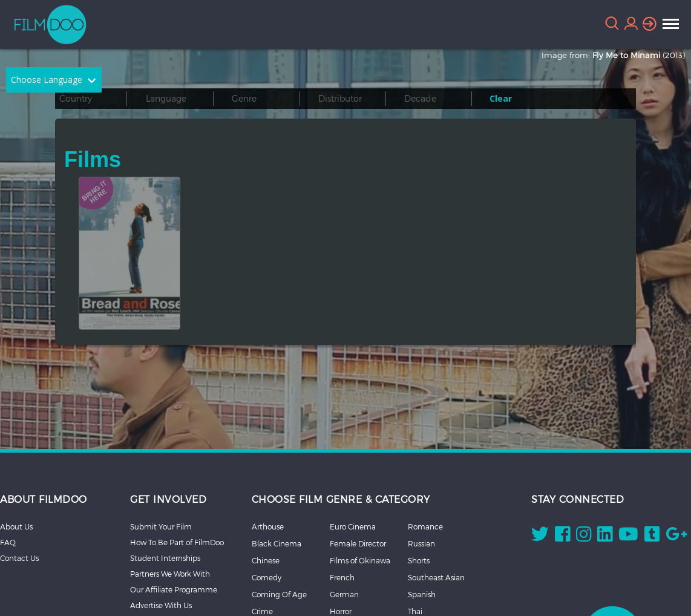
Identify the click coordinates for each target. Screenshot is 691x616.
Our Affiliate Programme (174, 589)
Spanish (422, 594)
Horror (341, 611)
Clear (501, 98)
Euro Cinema (353, 526)
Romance (425, 526)
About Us (16, 526)
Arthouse (268, 526)
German (344, 594)
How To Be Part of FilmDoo (177, 542)
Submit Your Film (161, 526)
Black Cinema (277, 543)
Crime (262, 611)
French (342, 577)
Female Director (358, 543)
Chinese (266, 560)
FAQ (8, 542)
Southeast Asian (436, 577)
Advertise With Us (161, 605)
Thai (415, 611)
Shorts (419, 560)
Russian (421, 543)
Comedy (267, 577)
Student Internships (165, 558)
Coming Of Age (279, 594)
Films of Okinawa (360, 560)
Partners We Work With (170, 574)
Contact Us (19, 558)
